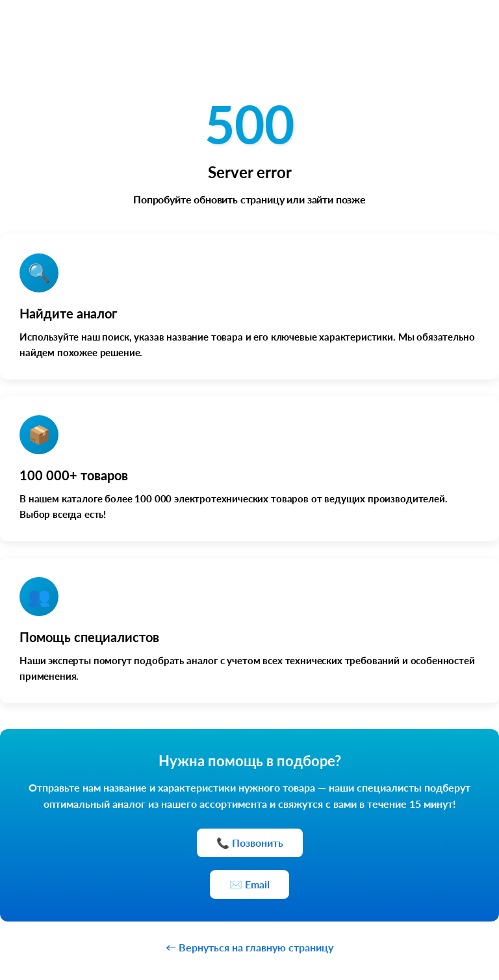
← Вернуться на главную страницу (249, 947)
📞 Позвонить (250, 843)
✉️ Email (249, 884)
